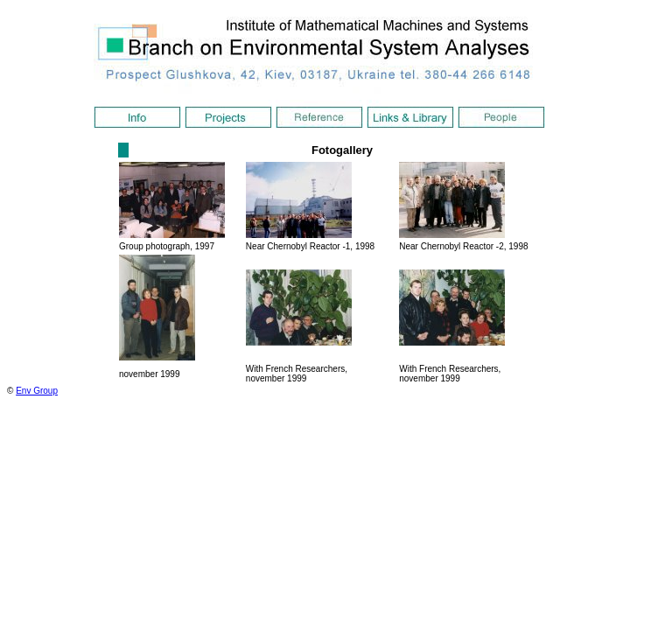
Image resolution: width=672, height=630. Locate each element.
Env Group (37, 391)
